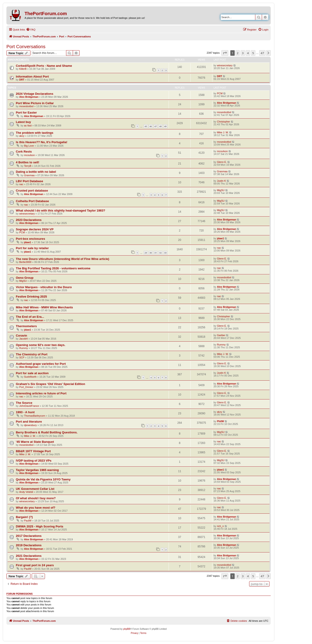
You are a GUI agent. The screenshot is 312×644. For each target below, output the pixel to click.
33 (165, 253)
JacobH (24, 339)
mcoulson (29, 155)
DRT (22, 80)
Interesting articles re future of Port (41, 393)
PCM (220, 93)
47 (156, 126)
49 (165, 126)
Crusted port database (32, 191)
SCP (22, 357)
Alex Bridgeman (29, 97)
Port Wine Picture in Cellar (35, 103)
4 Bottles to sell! (28, 162)
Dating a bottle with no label (36, 172)
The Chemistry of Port (32, 354)
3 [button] (243, 53)
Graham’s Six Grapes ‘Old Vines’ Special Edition (50, 384)
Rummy (24, 348)
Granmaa (29, 175)
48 (160, 126)
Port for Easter (26, 113)
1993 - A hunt (25, 412)
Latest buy (23, 122)
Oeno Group (25, 278)
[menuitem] (31, 30)
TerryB (28, 166)
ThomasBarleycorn (35, 416)
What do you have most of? (36, 508)
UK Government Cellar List (35, 489)
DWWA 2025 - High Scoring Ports (40, 526)
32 (160, 253)
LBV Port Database (29, 181)
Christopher (224, 122)
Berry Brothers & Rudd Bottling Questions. (47, 432)
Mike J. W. (223, 132)
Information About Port (32, 77)
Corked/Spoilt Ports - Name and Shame (44, 66)
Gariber (221, 335)
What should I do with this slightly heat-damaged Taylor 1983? (61, 210)
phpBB (127, 629)
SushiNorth (30, 377)
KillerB (23, 69)
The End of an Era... (30, 317)
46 (151, 126)
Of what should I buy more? (36, 498)
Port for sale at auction (32, 373)
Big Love (29, 146)
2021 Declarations (29, 556)
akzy (22, 136)
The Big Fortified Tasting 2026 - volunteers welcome (53, 268)
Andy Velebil (26, 492)
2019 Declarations (29, 545)
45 (146, 126)
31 (156, 253)
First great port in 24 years (35, 565)
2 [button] (238, 53)
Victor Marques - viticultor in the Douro (44, 287)
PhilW (221, 421)
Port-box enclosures (31, 239)
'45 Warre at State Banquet (35, 442)
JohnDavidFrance (29, 406)
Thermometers (26, 326)
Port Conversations (26, 47)
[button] (225, 53)
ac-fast (28, 125)
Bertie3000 (25, 262)
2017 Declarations (29, 536)
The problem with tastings (35, 133)
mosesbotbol (26, 106)
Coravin (21, 336)
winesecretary (225, 65)
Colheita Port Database (32, 201)
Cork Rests (24, 152)
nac (21, 184)
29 (146, 253)
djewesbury (31, 425)
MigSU (221, 190)
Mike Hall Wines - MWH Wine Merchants (44, 307)
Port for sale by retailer (32, 248)
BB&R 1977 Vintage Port (33, 451)
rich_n (220, 526)
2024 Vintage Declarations (35, 94)
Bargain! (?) (24, 517)
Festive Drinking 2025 (31, 297)
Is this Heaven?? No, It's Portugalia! (42, 142)
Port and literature (29, 422)
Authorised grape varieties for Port (41, 364)
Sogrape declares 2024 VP (35, 229)
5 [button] (253, 53)
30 (151, 253)
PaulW (28, 521)
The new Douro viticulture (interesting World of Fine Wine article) (63, 259)
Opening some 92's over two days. (41, 345)
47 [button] (262, 53)
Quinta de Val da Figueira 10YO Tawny (43, 479)
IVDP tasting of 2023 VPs (34, 461)
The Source (24, 403)
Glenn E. (222, 162)
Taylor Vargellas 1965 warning (37, 470)
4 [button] (248, 53)
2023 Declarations (29, 220)
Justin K (221, 181)
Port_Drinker (26, 387)
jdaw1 (28, 242)
